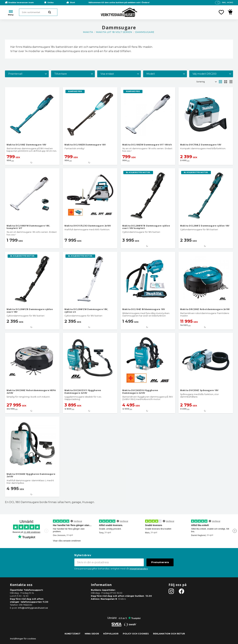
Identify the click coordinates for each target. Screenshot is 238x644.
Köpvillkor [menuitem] (111, 634)
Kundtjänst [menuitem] (73, 634)
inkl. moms (228, 2)
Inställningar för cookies (23, 639)
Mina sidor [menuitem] (92, 634)
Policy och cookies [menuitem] (136, 634)
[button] (221, 12)
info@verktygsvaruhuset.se (33, 608)
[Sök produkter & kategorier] (38, 12)
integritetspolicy (139, 569)
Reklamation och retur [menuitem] (169, 634)
